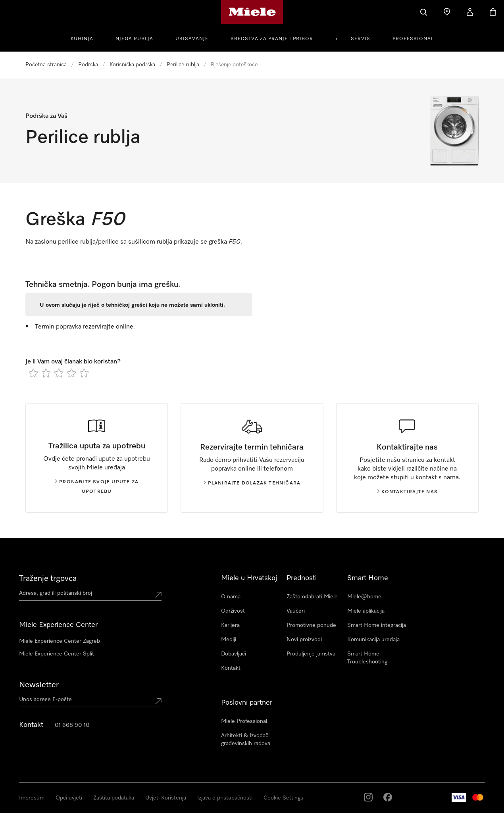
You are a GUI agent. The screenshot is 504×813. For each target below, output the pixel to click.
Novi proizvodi (304, 640)
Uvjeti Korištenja (166, 798)
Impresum (32, 798)
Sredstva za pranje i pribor (272, 39)
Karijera (230, 625)
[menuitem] (86, 38)
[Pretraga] (424, 12)
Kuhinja (82, 39)
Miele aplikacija (366, 611)
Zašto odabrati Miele (312, 597)
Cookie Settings (283, 798)
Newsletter (39, 685)
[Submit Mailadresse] (158, 701)
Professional (413, 39)
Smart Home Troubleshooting (367, 658)
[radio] (33, 373)
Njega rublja (134, 39)
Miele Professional (244, 721)
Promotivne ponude (311, 625)
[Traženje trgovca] (447, 12)
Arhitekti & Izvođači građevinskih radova (246, 740)
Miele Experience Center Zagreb (60, 641)
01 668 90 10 (72, 725)
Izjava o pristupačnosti (225, 798)
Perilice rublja (183, 65)
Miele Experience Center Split (57, 654)
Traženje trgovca (48, 579)
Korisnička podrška (132, 65)
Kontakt (231, 668)
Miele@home (364, 597)
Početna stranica (46, 65)
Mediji (229, 640)
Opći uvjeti (69, 798)
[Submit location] (158, 595)
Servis (361, 39)
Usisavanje (192, 39)
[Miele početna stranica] (252, 12)
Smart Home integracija (377, 625)
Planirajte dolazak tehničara (252, 483)
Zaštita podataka (114, 798)
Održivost (233, 611)
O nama (231, 597)
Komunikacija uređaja (373, 640)
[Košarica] (493, 12)
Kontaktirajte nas (407, 492)
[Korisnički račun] (470, 12)
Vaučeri (296, 611)
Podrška (88, 65)
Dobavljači (234, 654)
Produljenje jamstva (311, 654)
